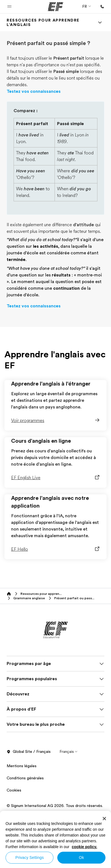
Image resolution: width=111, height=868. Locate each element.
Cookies (14, 790)
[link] (49, 22)
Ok (81, 858)
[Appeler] (102, 7)
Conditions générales (25, 778)
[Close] (104, 819)
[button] (9, 7)
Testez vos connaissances (34, 91)
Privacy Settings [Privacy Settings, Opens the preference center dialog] (29, 858)
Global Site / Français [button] (29, 752)
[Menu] (100, 22)
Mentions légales (22, 766)
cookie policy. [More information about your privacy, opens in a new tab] (84, 847)
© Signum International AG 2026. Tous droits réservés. (55, 806)
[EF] (56, 7)
